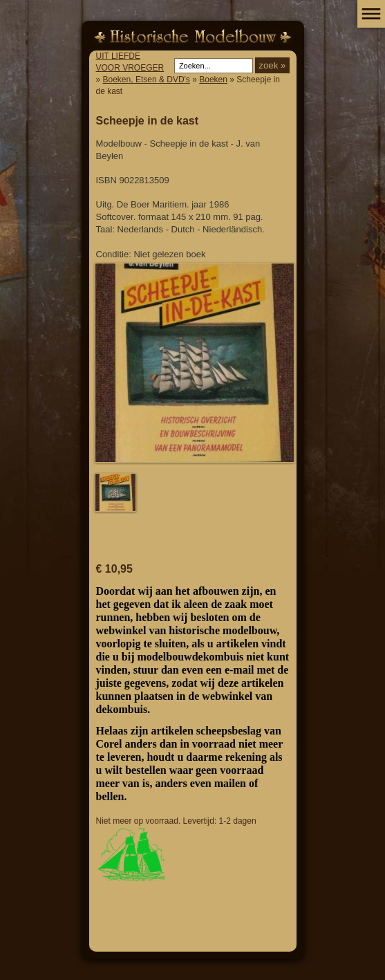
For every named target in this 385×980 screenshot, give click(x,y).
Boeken (213, 80)
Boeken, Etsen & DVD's (147, 80)
